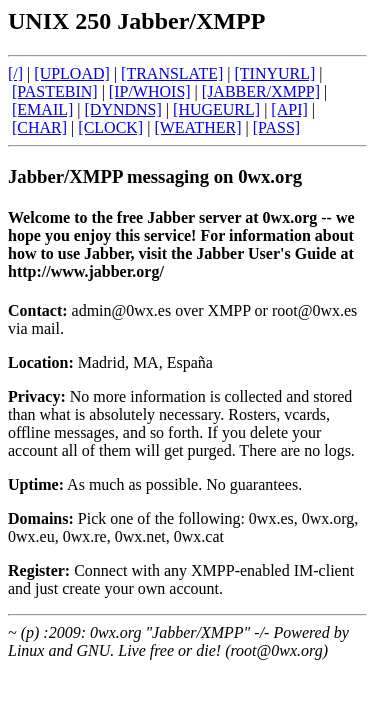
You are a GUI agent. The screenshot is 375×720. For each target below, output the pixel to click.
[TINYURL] (274, 73)
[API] (289, 109)
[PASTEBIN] (55, 91)
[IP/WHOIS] (150, 91)
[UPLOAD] (72, 73)
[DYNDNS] (123, 109)
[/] (15, 73)
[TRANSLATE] (172, 73)
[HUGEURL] (216, 109)
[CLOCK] (110, 127)
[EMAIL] (42, 109)
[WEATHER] (197, 127)
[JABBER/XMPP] (261, 91)
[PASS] (276, 127)
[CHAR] (39, 127)
